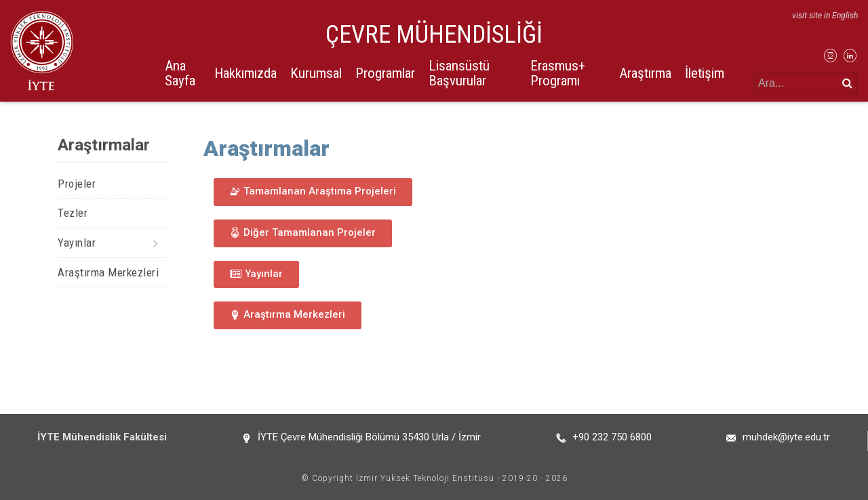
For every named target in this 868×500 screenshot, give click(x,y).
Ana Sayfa (180, 73)
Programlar (385, 73)
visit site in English (825, 16)
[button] (313, 192)
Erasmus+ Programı (558, 73)
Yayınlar (77, 243)
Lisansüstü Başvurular (459, 73)
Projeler (77, 184)
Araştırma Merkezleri (108, 272)
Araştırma (645, 73)
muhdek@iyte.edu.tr (786, 437)
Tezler (73, 213)
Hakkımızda (245, 73)
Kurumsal (316, 73)
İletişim (705, 73)
